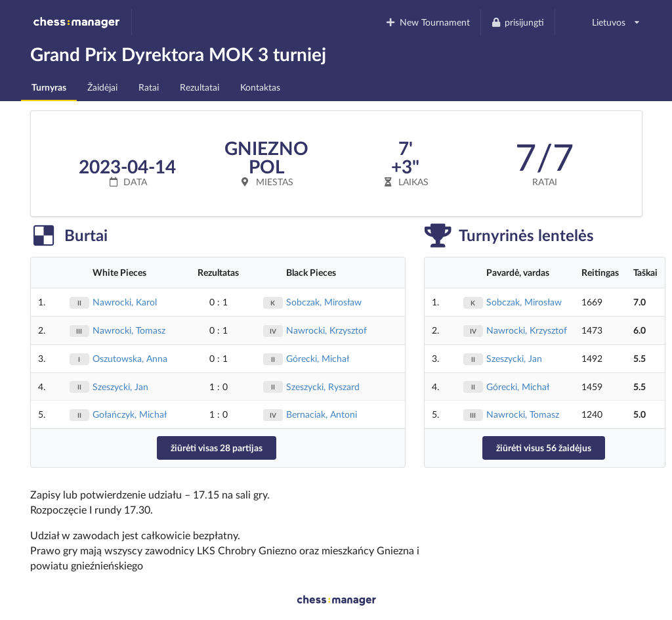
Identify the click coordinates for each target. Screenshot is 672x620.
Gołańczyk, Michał (130, 414)
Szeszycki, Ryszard (323, 387)
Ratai (149, 87)
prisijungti (518, 22)
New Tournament (428, 22)
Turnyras (49, 87)
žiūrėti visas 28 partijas (217, 448)
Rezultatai (199, 87)
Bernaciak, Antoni (322, 414)
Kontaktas (260, 87)
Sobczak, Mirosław (324, 302)
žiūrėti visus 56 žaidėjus (544, 448)
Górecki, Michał (318, 358)
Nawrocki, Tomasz (129, 330)
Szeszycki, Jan (120, 387)
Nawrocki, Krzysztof (326, 330)
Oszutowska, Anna (130, 358)
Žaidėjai (102, 87)
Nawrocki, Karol (125, 302)
